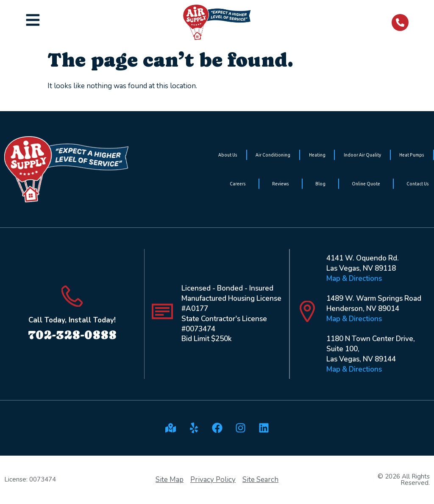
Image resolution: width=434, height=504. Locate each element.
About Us (228, 155)
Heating (317, 155)
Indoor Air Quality (362, 155)
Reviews (281, 184)
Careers (238, 184)
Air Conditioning (273, 155)
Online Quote (366, 184)
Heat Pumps (412, 155)
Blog (320, 184)
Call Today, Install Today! (72, 320)
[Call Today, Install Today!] (72, 296)
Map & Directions (354, 279)
